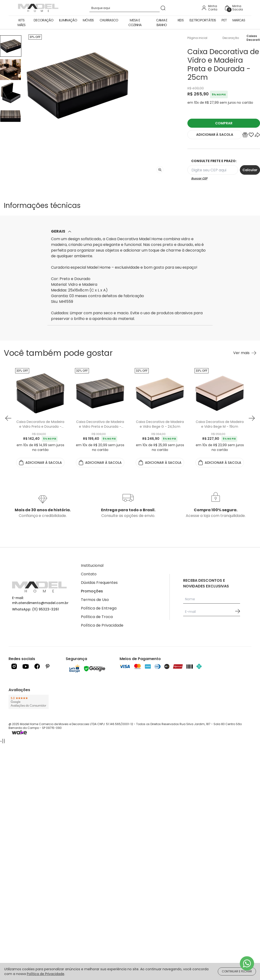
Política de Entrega (99, 608)
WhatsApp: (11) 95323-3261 (35, 609)
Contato (89, 574)
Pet (224, 20)
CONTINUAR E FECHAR (237, 971)
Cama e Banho (162, 23)
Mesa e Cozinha (135, 23)
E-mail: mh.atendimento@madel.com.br (40, 600)
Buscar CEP (199, 178)
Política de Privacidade (102, 625)
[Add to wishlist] (251, 136)
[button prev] (8, 418)
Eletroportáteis (203, 20)
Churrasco (109, 20)
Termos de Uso (95, 600)
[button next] (252, 418)
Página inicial (197, 38)
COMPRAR (224, 123)
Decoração (44, 20)
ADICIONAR (215, 135)
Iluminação (68, 20)
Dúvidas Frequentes (99, 583)
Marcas (239, 20)
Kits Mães (21, 23)
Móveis (88, 20)
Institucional (92, 565)
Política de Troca (97, 617)
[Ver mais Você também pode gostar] (245, 353)
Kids (181, 20)
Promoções (92, 591)
